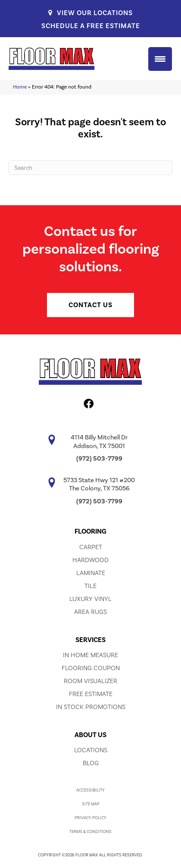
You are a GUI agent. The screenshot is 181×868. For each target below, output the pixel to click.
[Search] (90, 168)
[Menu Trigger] (160, 59)
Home (20, 87)
